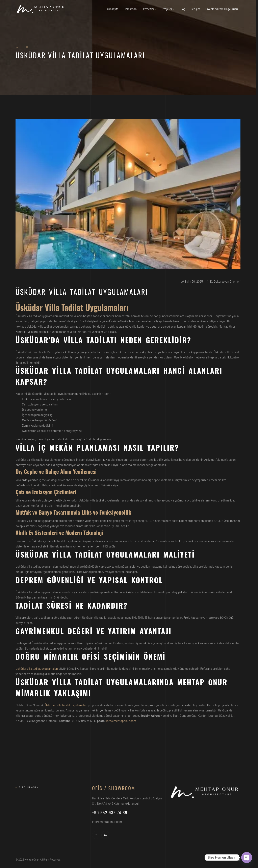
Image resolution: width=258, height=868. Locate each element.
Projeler (168, 9)
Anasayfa (112, 9)
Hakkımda (130, 9)
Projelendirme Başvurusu (222, 9)
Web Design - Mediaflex (227, 860)
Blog (183, 9)
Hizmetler (149, 9)
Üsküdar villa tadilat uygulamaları (37, 668)
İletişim (195, 9)
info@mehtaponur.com (121, 721)
